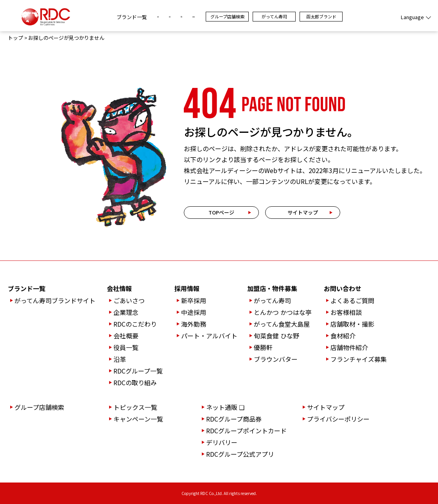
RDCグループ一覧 (138, 371)
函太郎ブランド (364, 16)
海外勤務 (194, 324)
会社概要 (126, 336)
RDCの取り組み (135, 382)
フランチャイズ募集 (359, 359)
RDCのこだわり (135, 324)
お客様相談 (346, 312)
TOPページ (221, 212)
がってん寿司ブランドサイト (55, 300)
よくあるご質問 (352, 300)
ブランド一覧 (90, 17)
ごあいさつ (129, 300)
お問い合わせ (343, 288)
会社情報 (119, 288)
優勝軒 (263, 347)
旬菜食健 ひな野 (276, 336)
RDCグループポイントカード (246, 431)
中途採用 (194, 312)
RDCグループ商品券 (234, 419)
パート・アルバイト (209, 336)
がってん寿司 (317, 16)
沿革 (120, 359)
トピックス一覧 (135, 407)
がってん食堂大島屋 (282, 324)
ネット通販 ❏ (225, 407)
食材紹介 (343, 336)
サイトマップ (303, 212)
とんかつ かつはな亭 (283, 312)
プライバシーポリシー (338, 419)
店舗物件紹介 (349, 347)
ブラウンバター (276, 359)
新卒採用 (194, 300)
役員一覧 (126, 347)
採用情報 (187, 288)
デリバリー (222, 442)
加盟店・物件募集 (272, 288)
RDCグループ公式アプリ (240, 454)
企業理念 (126, 312)
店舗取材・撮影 (352, 324)
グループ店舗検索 (270, 16)
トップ (15, 38)
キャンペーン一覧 (138, 419)
